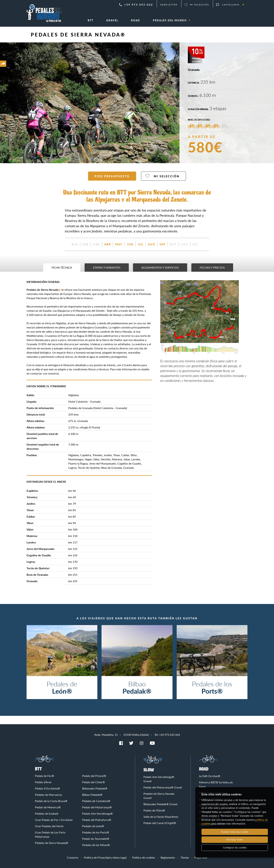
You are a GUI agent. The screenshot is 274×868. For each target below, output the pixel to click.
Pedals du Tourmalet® (96, 839)
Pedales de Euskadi (47, 813)
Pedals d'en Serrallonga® (97, 813)
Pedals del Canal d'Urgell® (160, 823)
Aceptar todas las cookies (235, 832)
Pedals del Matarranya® (97, 807)
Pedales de (62, 687)
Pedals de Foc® (44, 776)
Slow (149, 770)
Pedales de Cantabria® (96, 801)
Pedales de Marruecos (48, 795)
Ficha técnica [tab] (62, 267)
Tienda (185, 857)
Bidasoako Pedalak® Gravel (160, 804)
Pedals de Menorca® (48, 807)
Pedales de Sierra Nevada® (52, 843)
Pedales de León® (93, 826)
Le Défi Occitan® (210, 776)
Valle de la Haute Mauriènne (161, 817)
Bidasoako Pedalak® (95, 788)
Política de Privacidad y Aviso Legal (105, 857)
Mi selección (199, 5)
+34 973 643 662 (138, 4)
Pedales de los (212, 687)
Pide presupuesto (112, 176)
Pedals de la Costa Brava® (51, 801)
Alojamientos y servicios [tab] (160, 267)
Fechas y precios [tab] (212, 267)
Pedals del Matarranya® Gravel (163, 787)
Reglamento (168, 857)
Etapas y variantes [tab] (107, 267)
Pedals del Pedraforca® (97, 820)
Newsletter (169, 5)
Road (204, 769)
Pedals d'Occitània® (47, 788)
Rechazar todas (235, 839)
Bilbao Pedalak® (92, 795)
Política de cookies (144, 857)
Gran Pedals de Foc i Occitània (54, 820)
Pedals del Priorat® (94, 776)
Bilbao (137, 687)
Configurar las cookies (235, 847)
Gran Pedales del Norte (49, 826)
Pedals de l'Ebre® (154, 810)
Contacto (73, 857)
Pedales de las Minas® (96, 845)
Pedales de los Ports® (96, 832)
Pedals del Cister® (93, 782)
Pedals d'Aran (43, 782)
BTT (38, 769)
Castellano (231, 5)
